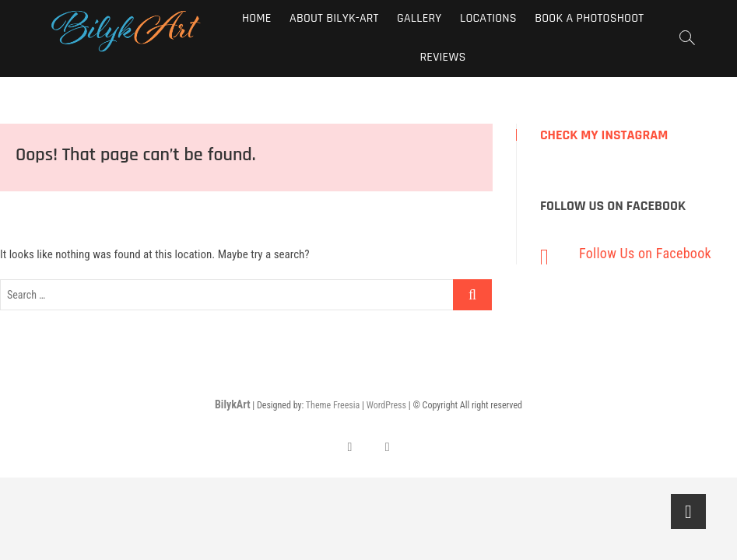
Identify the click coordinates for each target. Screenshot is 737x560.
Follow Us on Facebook (613, 206)
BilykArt (232, 404)
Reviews (443, 57)
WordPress (386, 405)
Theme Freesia (333, 405)
